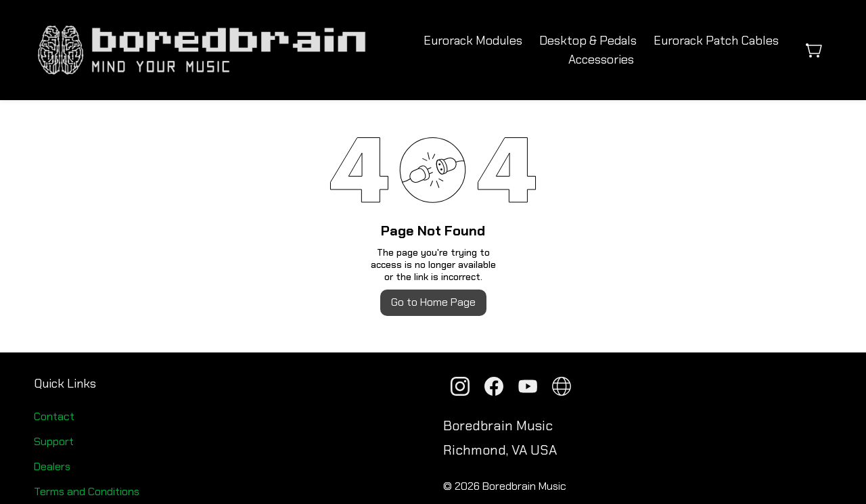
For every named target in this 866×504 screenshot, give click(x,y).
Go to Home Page (433, 302)
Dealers (52, 466)
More (716, 50)
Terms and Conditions (87, 491)
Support (54, 441)
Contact (54, 416)
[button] (819, 50)
